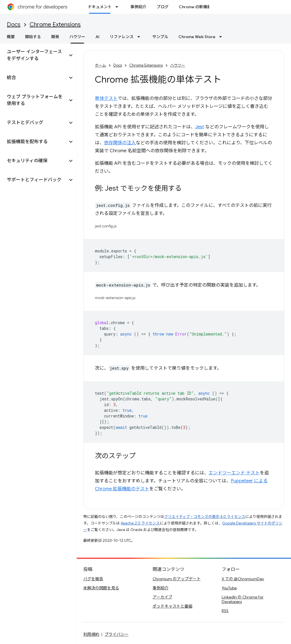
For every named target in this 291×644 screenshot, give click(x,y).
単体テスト (106, 98)
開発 (55, 37)
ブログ (163, 7)
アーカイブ (162, 597)
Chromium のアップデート (177, 579)
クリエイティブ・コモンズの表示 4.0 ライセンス (205, 517)
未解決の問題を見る (101, 588)
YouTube (229, 588)
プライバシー (117, 634)
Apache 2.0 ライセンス (140, 523)
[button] (34, 55)
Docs (14, 25)
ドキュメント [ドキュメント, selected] (100, 7)
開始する (33, 37)
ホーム (100, 65)
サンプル (160, 37)
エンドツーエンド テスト (234, 473)
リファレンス (122, 37)
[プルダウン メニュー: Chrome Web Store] (222, 37)
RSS (225, 611)
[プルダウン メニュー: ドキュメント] (119, 7)
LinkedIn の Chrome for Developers (243, 599)
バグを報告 (93, 579)
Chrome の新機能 (195, 7)
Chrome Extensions (55, 25)
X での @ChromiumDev (243, 579)
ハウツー (178, 65)
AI (97, 37)
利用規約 (91, 634)
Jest (200, 127)
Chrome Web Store (197, 37)
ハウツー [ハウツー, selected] (77, 37)
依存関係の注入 (120, 143)
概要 (11, 37)
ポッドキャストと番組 (172, 606)
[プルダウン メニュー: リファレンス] (140, 37)
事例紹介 (138, 7)
